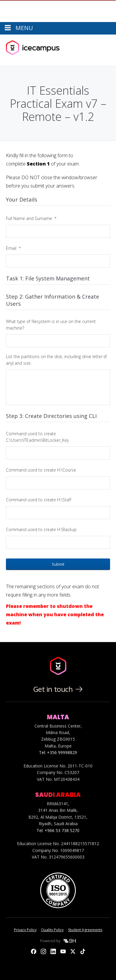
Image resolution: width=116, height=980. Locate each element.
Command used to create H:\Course (41, 470)
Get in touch (58, 689)
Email (13, 248)
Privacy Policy (25, 930)
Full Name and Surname (31, 218)
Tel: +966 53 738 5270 (58, 830)
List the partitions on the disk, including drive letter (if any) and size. (56, 360)
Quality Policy (52, 930)
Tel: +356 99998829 (58, 752)
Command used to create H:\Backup (41, 529)
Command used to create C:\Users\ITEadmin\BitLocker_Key (37, 437)
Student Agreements (85, 930)
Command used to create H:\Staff (39, 500)
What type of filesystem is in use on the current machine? (51, 325)
